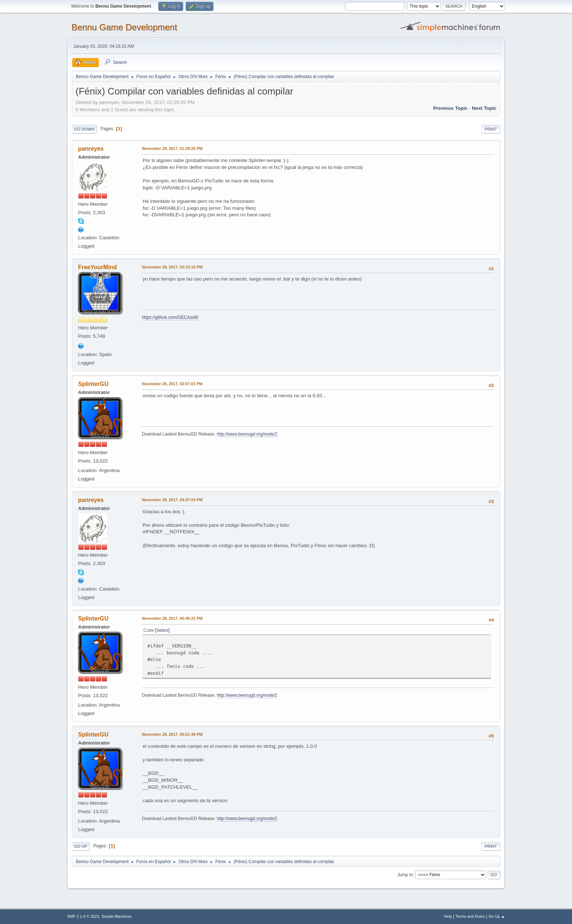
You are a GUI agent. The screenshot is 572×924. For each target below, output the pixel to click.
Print (491, 129)
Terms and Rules (470, 916)
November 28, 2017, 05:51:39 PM (172, 734)
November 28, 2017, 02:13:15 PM (172, 267)
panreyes (91, 149)
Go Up (81, 846)
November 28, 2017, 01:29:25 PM (172, 148)
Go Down (84, 129)
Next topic (484, 108)
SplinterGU (93, 384)
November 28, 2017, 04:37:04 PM (172, 500)
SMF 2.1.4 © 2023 (83, 916)
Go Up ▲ (497, 916)
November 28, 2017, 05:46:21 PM (172, 618)
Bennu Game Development (124, 27)
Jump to (405, 875)
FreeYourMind (97, 267)
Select (162, 630)
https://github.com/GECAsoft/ (170, 317)
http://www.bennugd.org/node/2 (247, 434)
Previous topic (450, 108)
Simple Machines (116, 916)
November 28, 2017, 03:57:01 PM (172, 384)
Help (448, 916)
